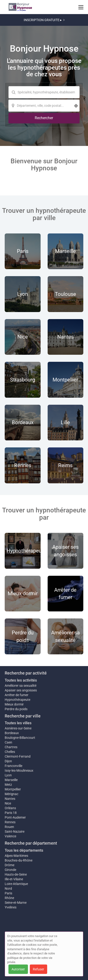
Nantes (10, 799)
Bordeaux (12, 733)
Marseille (11, 780)
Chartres (11, 747)
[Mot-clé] (44, 92)
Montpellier (13, 789)
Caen (8, 742)
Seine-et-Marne (16, 903)
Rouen (9, 827)
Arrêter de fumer (17, 695)
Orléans (10, 808)
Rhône (9, 898)
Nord (8, 888)
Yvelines (11, 907)
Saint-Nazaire (15, 831)
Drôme (10, 865)
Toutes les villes (18, 723)
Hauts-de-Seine (16, 874)
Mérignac (11, 794)
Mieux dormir (14, 704)
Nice (8, 803)
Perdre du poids (16, 709)
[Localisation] (44, 106)
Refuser (38, 969)
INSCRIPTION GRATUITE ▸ (44, 20)
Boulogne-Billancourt (20, 738)
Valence (10, 836)
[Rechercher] (44, 118)
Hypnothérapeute (17, 700)
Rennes (10, 822)
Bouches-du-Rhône (19, 860)
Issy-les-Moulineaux (19, 770)
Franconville (13, 766)
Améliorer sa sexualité (21, 686)
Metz (8, 785)
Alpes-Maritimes (16, 856)
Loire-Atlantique (16, 884)
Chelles (10, 752)
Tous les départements (24, 850)
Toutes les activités (21, 680)
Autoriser (18, 969)
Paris (8, 893)
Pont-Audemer (15, 817)
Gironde (10, 870)
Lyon (8, 775)
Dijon (8, 761)
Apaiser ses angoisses (21, 690)
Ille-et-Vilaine (14, 879)
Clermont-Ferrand (18, 756)
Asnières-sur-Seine (18, 728)
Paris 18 (11, 813)
